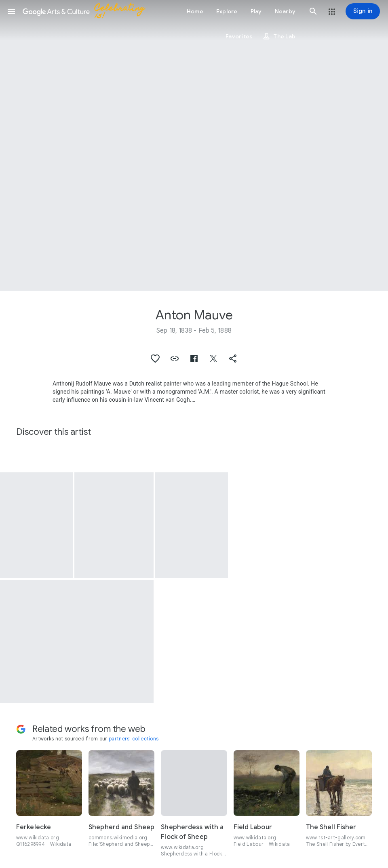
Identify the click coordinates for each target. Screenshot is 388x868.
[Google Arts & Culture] (87, 11)
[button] (11, 11)
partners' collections (134, 739)
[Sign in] (363, 11)
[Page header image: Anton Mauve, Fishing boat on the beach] (194, 145)
